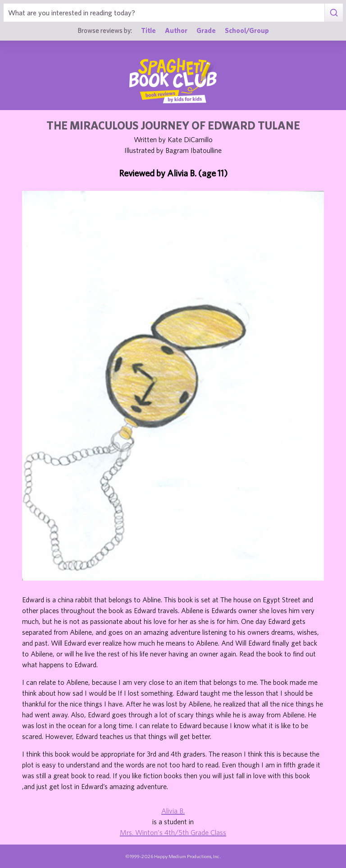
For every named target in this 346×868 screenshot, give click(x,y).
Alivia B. (173, 811)
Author (176, 30)
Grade (206, 30)
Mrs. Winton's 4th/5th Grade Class (173, 832)
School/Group (247, 30)
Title (148, 30)
